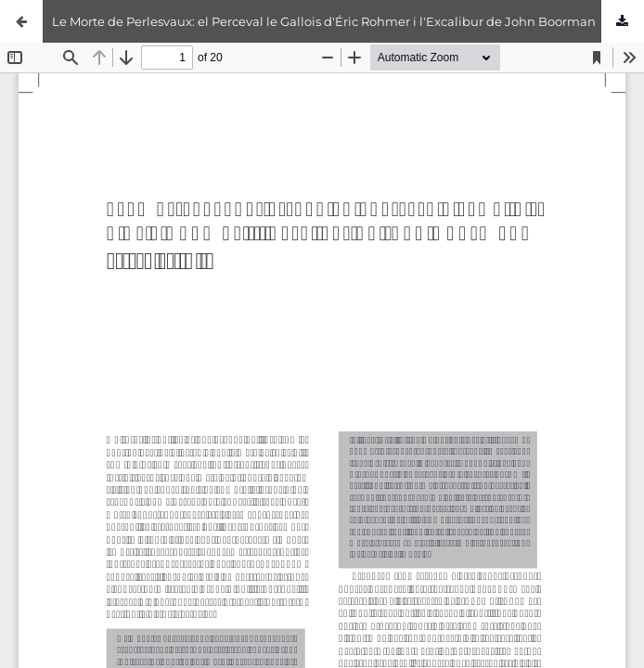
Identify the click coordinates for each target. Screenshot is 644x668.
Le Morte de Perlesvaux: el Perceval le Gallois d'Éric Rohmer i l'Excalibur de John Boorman (324, 21)
